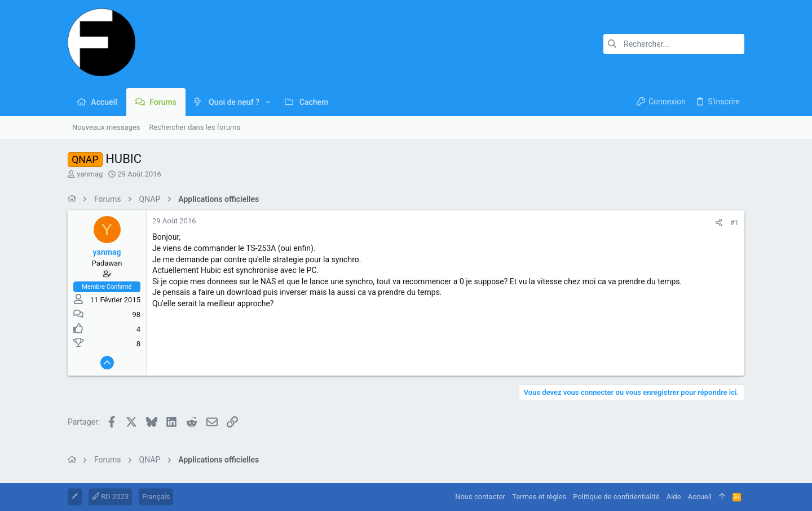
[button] (268, 102)
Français (156, 497)
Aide (674, 497)
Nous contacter (480, 497)
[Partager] (719, 223)
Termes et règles (539, 497)
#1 (734, 223)
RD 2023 (110, 497)
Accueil (700, 497)
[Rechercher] (674, 44)
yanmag (90, 174)
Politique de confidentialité (616, 497)
